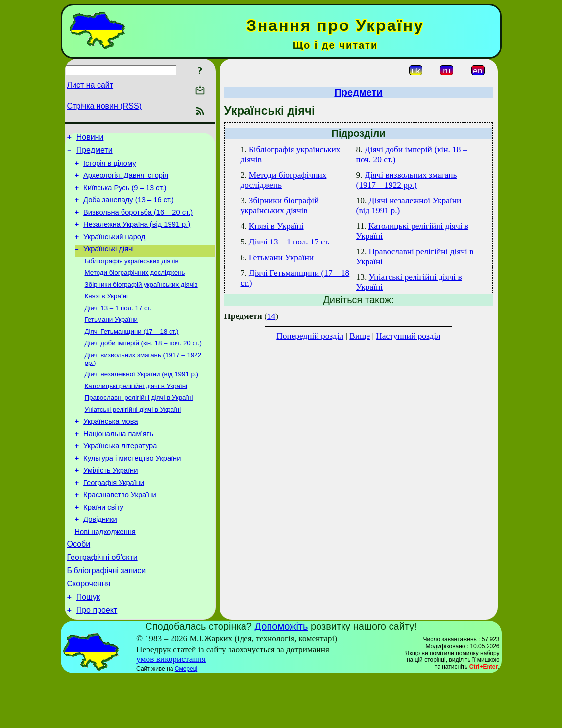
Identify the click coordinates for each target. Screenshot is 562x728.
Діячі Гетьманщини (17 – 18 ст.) (132, 353)
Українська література (120, 478)
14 (271, 316)
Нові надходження (105, 574)
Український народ (114, 250)
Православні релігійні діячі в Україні (139, 424)
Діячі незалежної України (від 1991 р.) (142, 399)
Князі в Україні (106, 315)
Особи (79, 588)
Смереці (186, 720)
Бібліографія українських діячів (132, 277)
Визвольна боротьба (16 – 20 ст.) (138, 222)
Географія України (114, 519)
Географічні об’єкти (102, 602)
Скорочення (89, 632)
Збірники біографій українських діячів (141, 302)
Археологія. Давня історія (126, 181)
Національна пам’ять (118, 464)
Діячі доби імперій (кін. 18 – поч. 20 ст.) (143, 366)
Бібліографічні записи (107, 617)
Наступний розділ (408, 336)
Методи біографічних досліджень (135, 289)
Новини (90, 138)
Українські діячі (109, 264)
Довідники (100, 560)
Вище (360, 336)
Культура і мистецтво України (132, 491)
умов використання (171, 710)
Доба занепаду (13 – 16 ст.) (129, 209)
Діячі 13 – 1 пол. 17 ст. (118, 328)
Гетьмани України (111, 340)
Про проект (97, 661)
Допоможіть (281, 677)
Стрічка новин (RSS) (104, 106)
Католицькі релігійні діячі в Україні (136, 411)
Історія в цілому (110, 168)
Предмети (95, 153)
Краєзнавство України (120, 533)
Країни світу (103, 546)
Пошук (88, 646)
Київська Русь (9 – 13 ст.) (125, 195)
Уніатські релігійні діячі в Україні (133, 437)
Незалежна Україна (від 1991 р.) (137, 236)
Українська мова (110, 450)
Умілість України (110, 505)
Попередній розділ (310, 336)
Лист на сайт (90, 85)
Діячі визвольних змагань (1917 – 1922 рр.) (407, 180)
